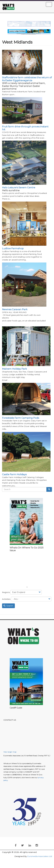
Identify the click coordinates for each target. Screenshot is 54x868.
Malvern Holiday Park (14, 369)
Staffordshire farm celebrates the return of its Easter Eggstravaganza (27, 79)
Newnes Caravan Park (15, 309)
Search (8, 606)
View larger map (10, 752)
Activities (6, 599)
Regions (6, 592)
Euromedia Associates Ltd (40, 856)
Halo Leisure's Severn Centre (19, 187)
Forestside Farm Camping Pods (21, 418)
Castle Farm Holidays (14, 474)
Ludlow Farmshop (13, 248)
